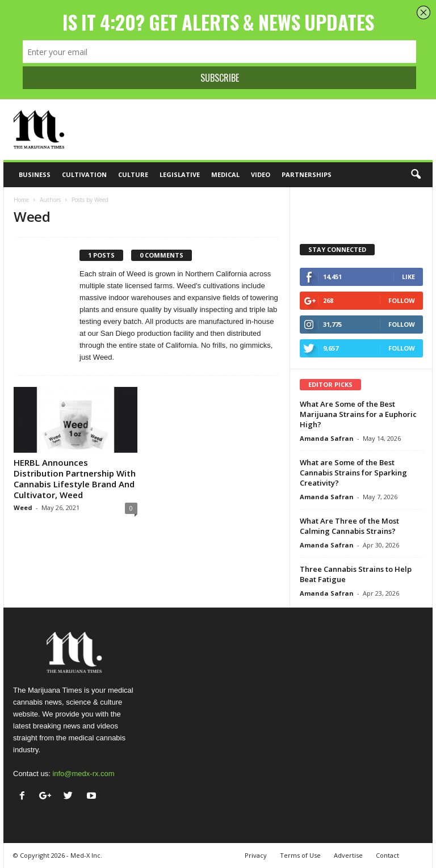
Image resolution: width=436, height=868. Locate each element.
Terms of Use (300, 855)
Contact (387, 855)
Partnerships (307, 174)
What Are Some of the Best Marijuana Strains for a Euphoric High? (358, 414)
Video (261, 174)
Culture (133, 174)
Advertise (348, 855)
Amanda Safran (327, 438)
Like (408, 277)
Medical (225, 174)
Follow (402, 300)
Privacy (256, 855)
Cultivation (84, 174)
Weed (23, 507)
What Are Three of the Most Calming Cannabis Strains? (349, 526)
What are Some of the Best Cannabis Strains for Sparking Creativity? (353, 473)
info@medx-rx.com (83, 774)
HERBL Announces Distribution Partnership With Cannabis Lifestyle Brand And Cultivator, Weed (75, 479)
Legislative (180, 174)
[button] (416, 175)
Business (35, 174)
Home (21, 200)
